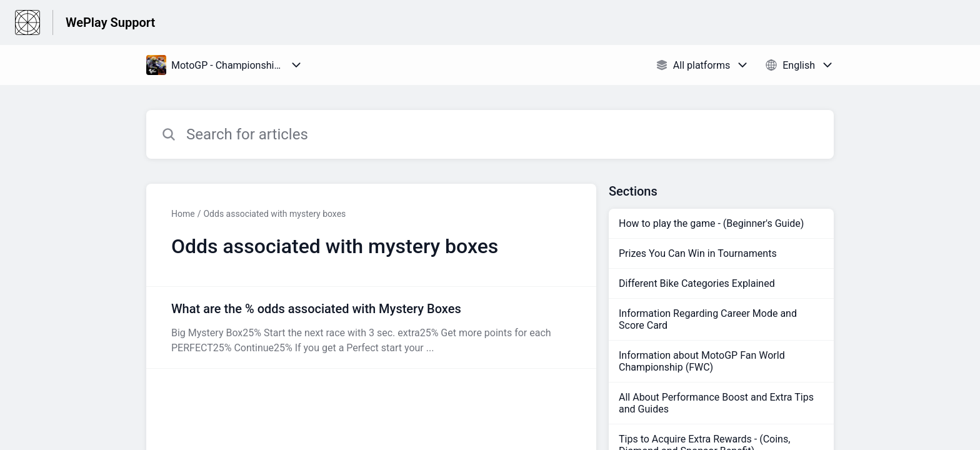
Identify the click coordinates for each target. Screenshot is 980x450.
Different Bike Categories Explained (697, 283)
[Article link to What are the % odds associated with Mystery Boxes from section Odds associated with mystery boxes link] (371, 327)
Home (183, 214)
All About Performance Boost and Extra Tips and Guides (716, 403)
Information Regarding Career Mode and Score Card (708, 319)
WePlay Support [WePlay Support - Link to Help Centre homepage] (110, 22)
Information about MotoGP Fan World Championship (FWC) (702, 361)
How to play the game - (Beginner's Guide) (711, 223)
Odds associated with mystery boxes (274, 214)
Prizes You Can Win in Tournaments (698, 253)
